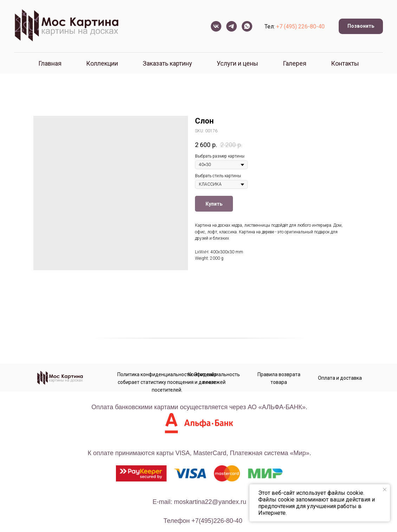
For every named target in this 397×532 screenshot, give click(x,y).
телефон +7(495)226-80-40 (203, 521)
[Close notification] (385, 490)
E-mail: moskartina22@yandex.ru (199, 502)
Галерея (295, 63)
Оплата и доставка (340, 378)
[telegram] (232, 26)
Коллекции (102, 63)
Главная (50, 63)
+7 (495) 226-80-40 (300, 26)
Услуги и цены (237, 63)
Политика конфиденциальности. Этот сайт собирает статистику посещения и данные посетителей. (167, 382)
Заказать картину (167, 63)
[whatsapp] (247, 26)
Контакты (345, 63)
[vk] (216, 26)
